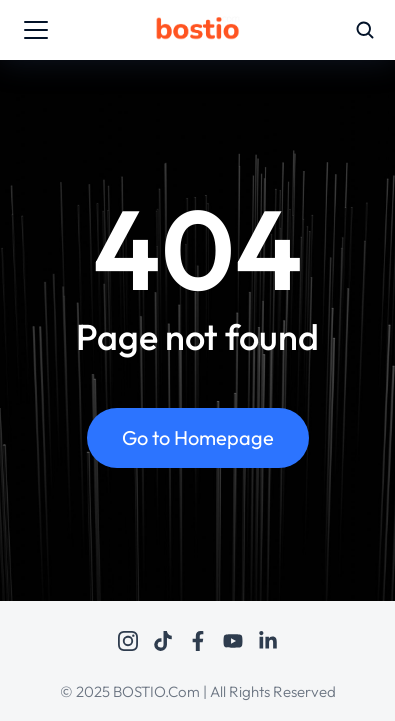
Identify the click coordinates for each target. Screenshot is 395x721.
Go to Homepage (198, 437)
